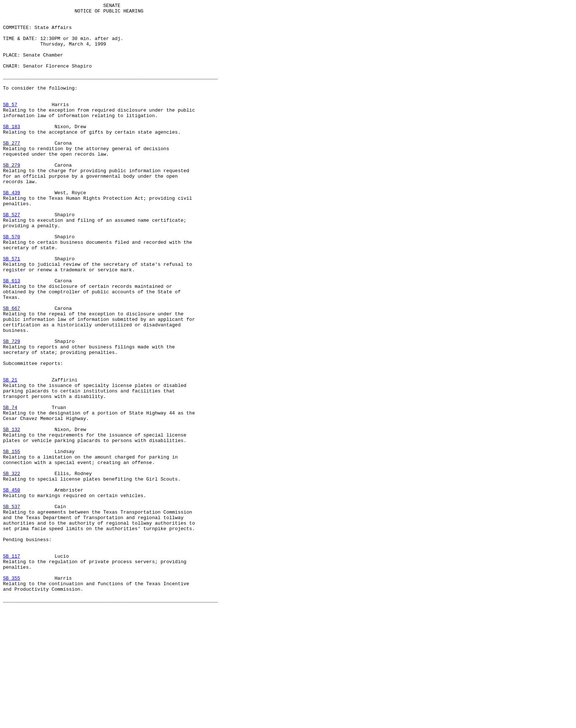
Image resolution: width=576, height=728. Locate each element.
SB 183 (12, 152)
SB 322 (12, 568)
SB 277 (12, 171)
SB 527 (12, 257)
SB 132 (12, 515)
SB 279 (12, 198)
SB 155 (12, 542)
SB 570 (12, 284)
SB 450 (12, 588)
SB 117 (12, 667)
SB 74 (10, 489)
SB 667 (12, 370)
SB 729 (12, 409)
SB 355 (12, 693)
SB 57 (10, 125)
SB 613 (12, 337)
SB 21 (10, 456)
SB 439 (12, 231)
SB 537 (12, 608)
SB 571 (12, 310)
